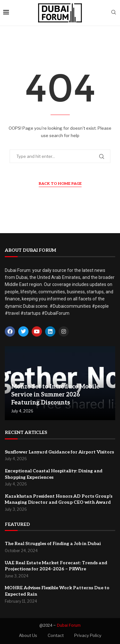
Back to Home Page (60, 184)
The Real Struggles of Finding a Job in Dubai (53, 544)
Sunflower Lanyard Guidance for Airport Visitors (59, 452)
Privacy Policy (88, 635)
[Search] (114, 13)
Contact (56, 635)
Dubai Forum (69, 625)
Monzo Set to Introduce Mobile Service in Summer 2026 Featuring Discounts (55, 395)
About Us (28, 635)
